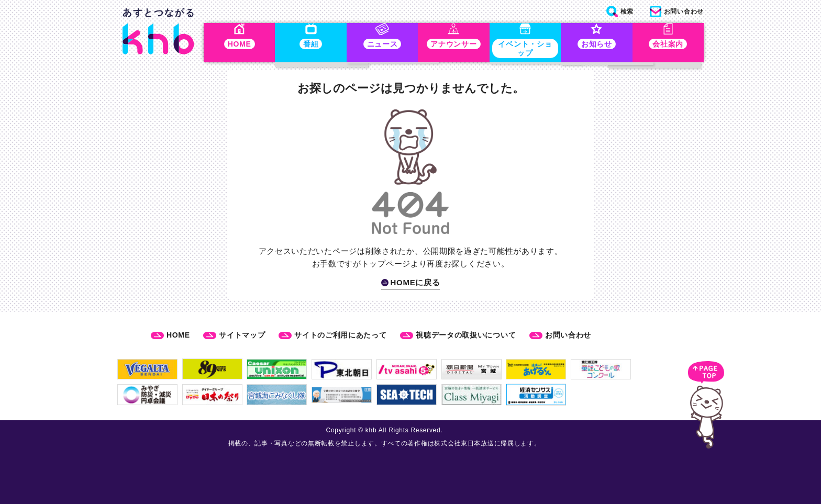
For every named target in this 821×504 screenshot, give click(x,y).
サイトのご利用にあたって (340, 335)
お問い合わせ (568, 335)
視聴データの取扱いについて (466, 335)
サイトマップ (242, 335)
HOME (178, 335)
